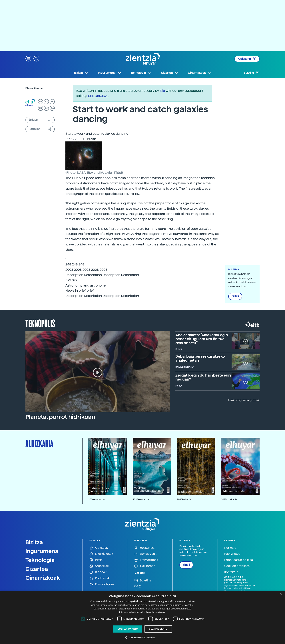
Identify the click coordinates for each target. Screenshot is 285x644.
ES (46, 102)
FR (52, 102)
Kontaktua (231, 572)
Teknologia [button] (141, 73)
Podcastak (100, 578)
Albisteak (99, 548)
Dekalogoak (145, 554)
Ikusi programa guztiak (244, 400)
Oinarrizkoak (43, 578)
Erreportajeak (102, 584)
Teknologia (40, 560)
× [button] (281, 595)
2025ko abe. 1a (141, 499)
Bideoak (98, 572)
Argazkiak (99, 566)
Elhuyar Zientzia (34, 88)
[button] (28, 58)
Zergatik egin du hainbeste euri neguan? (203, 377)
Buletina (252, 73)
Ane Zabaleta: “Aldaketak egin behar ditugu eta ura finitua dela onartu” (202, 339)
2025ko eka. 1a (229, 499)
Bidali (235, 296)
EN (41, 108)
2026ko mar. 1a (96, 499)
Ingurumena (42, 551)
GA (52, 108)
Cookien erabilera (237, 566)
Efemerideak (146, 560)
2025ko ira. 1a (184, 499)
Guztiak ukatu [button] (158, 629)
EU (41, 102)
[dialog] (142, 617)
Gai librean (145, 566)
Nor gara (230, 548)
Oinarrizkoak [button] (200, 73)
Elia (162, 91)
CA (46, 108)
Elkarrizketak (101, 554)
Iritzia (96, 560)
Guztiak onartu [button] (128, 629)
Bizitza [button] (81, 73)
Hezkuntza (144, 548)
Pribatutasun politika (239, 560)
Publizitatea (232, 554)
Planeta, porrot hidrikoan (60, 417)
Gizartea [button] (170, 73)
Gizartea (37, 569)
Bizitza (34, 542)
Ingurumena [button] (110, 73)
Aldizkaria (247, 59)
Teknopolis (40, 323)
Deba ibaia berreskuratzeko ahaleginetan (200, 358)
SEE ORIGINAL (99, 96)
